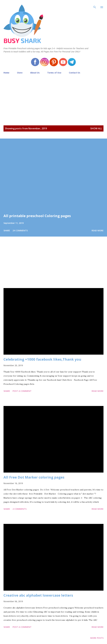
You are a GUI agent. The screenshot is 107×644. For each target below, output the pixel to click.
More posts (97, 638)
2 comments (20, 509)
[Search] (95, 5)
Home (6, 73)
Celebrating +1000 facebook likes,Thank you (42, 359)
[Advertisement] (54, 97)
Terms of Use (54, 73)
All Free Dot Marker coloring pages (34, 477)
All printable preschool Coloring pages (37, 216)
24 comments (20, 230)
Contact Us (75, 73)
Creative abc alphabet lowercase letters (38, 595)
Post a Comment (22, 391)
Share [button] (7, 230)
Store (20, 73)
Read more (98, 230)
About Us (35, 73)
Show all (96, 128)
